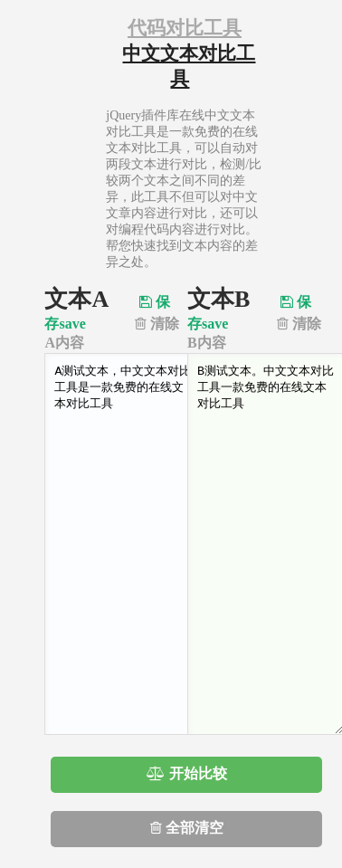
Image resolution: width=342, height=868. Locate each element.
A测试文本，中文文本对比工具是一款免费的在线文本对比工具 (123, 544)
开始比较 (187, 773)
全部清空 (187, 828)
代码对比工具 (185, 28)
